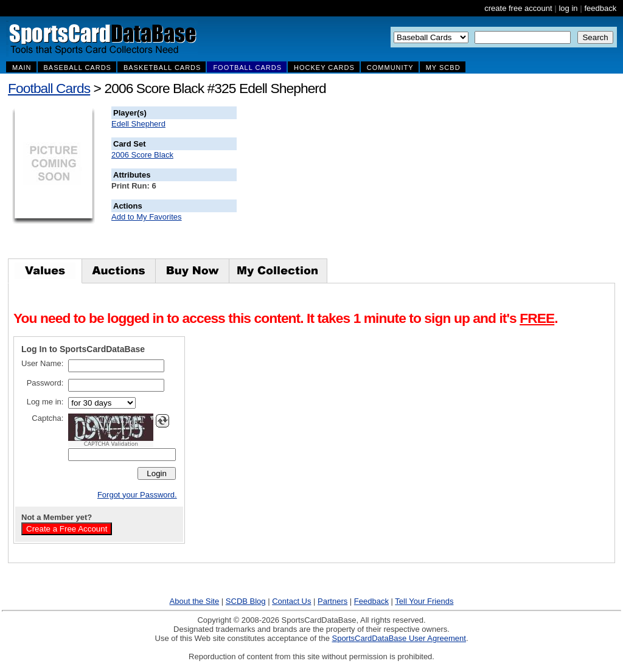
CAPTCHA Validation (111, 444)
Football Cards (49, 88)
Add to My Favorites (147, 217)
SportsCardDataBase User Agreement (399, 638)
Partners (332, 601)
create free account (518, 8)
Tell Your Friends (424, 601)
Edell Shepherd (138, 124)
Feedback (371, 601)
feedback (600, 8)
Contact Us (291, 601)
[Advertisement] (457, 182)
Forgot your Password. (137, 495)
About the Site (195, 601)
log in (568, 8)
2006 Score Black (142, 155)
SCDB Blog (246, 601)
